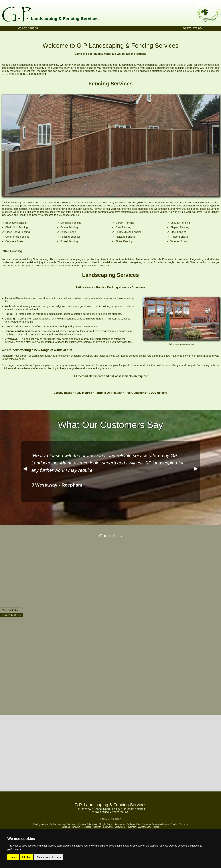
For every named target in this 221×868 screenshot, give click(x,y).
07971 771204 (193, 28)
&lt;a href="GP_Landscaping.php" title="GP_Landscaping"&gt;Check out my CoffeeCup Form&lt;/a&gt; (110, 623)
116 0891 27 (116, 819)
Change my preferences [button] (49, 857)
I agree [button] (13, 857)
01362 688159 (11, 615)
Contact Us (10, 610)
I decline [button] (27, 857)
